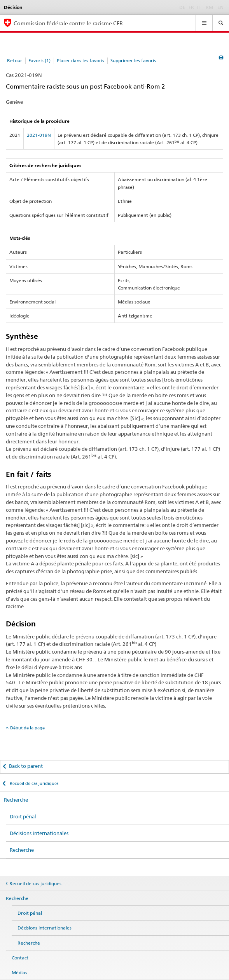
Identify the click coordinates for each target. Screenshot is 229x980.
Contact (20, 958)
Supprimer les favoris (133, 60)
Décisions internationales (39, 833)
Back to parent (26, 766)
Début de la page (27, 728)
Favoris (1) (39, 60)
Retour (15, 60)
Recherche (16, 800)
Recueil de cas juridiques (33, 783)
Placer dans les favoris (80, 60)
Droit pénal (23, 816)
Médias (19, 972)
